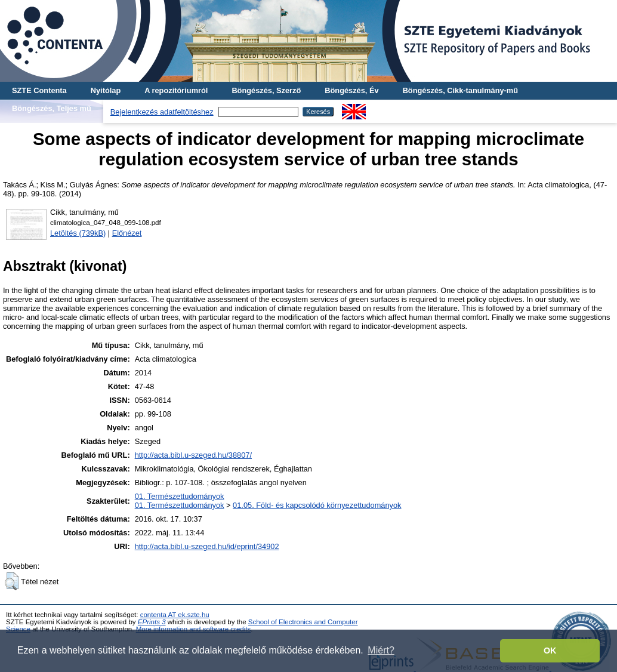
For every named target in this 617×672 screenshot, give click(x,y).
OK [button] (550, 651)
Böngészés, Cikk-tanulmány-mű (460, 90)
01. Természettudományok (180, 496)
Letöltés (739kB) (78, 233)
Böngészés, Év (351, 90)
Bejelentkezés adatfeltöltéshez (162, 112)
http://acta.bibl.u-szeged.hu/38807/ (193, 455)
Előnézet (127, 233)
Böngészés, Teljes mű (52, 108)
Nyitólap (106, 90)
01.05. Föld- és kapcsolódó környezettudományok (317, 505)
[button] (12, 581)
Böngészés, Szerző (266, 90)
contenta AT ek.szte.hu (175, 615)
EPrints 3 (152, 622)
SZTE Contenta (39, 90)
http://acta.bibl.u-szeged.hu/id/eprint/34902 (207, 546)
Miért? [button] (381, 650)
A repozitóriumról (176, 90)
